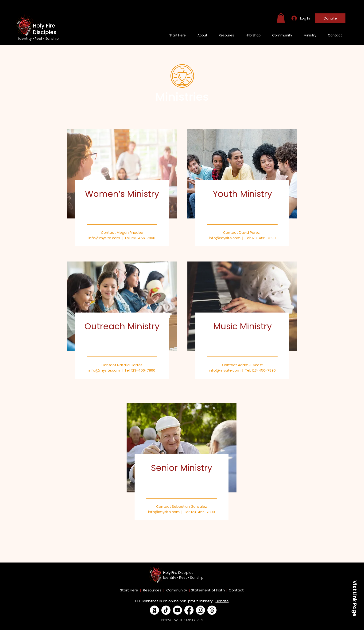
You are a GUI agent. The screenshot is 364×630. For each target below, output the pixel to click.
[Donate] (330, 18)
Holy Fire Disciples (178, 573)
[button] (281, 18)
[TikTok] (166, 610)
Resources (152, 590)
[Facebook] (189, 610)
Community (177, 590)
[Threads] (212, 610)
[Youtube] (177, 610)
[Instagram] (200, 610)
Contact (236, 590)
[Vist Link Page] (355, 598)
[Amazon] (154, 610)
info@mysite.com (104, 370)
